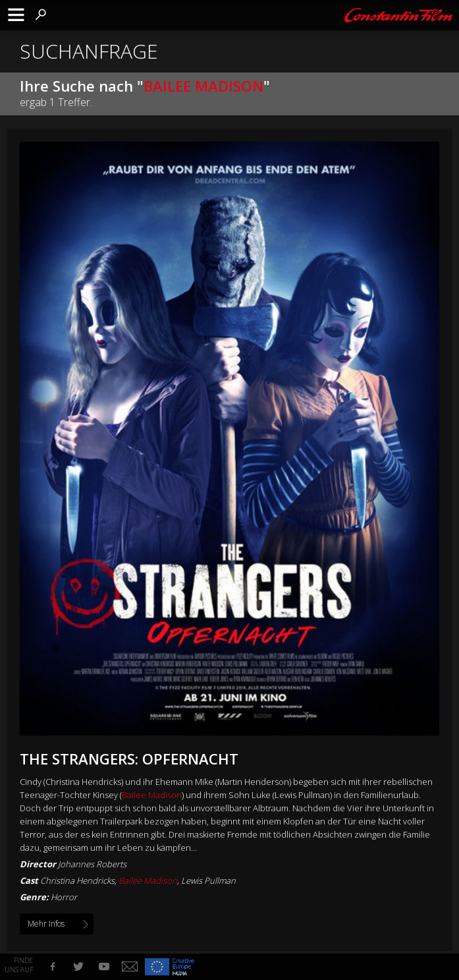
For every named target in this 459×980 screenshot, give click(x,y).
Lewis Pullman (208, 880)
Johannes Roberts (92, 864)
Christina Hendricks (77, 880)
